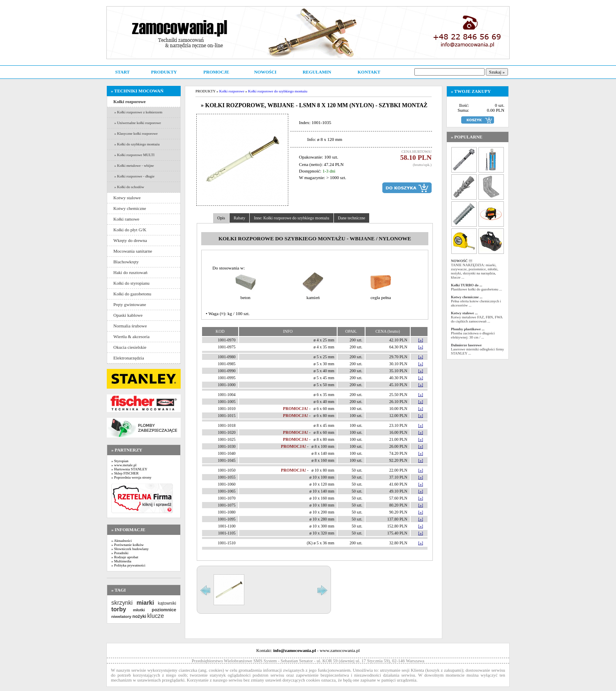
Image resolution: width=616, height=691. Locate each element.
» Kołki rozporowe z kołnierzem (138, 112)
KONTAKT (369, 72)
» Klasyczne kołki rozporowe (136, 134)
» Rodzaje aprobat (125, 557)
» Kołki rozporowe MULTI (134, 155)
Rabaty (239, 218)
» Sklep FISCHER (125, 473)
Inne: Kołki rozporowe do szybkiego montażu (292, 218)
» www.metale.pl (124, 465)
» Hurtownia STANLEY (129, 469)
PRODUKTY (164, 72)
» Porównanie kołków (128, 545)
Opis (221, 218)
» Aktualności (122, 541)
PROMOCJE (216, 72)
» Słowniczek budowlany (130, 549)
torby (119, 609)
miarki (145, 603)
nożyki (139, 616)
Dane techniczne (352, 218)
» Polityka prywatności (128, 565)
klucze (155, 616)
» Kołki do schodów (129, 187)
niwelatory (121, 616)
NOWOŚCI (265, 72)
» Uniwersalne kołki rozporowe (137, 123)
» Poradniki (120, 553)
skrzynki (122, 603)
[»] (421, 340)
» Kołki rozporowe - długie (134, 176)
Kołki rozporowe (232, 91)
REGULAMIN (317, 72)
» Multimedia (121, 561)
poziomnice (164, 610)
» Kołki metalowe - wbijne (134, 166)
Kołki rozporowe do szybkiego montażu (278, 91)
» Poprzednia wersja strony (131, 477)
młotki (139, 610)
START (122, 72)
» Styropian (120, 461)
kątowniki (167, 603)
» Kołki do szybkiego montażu (137, 144)
